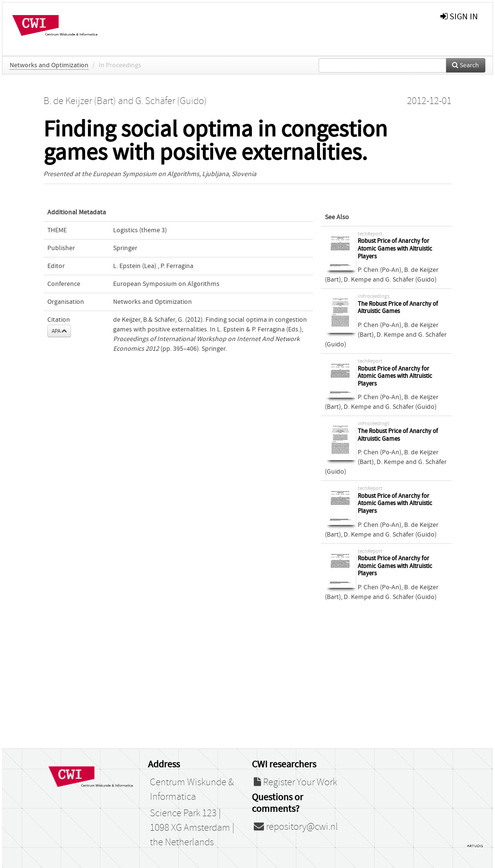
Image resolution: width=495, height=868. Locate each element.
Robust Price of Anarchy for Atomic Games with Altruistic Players (395, 249)
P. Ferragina (177, 266)
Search (466, 65)
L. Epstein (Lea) (135, 266)
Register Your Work (295, 782)
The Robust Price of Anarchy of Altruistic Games (398, 308)
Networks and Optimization (49, 65)
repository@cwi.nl (296, 827)
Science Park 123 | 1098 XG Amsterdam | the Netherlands (192, 828)
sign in (459, 17)
